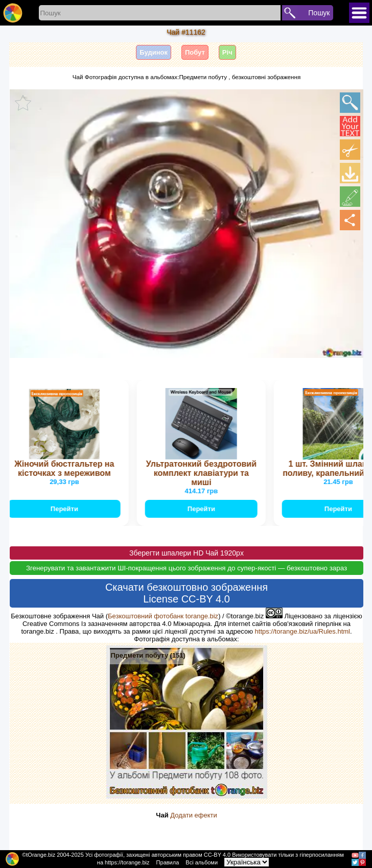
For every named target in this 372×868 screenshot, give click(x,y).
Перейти (65, 509)
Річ (227, 52)
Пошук (319, 13)
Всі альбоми (202, 862)
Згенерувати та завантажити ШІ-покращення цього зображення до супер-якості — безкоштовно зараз (187, 568)
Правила (168, 862)
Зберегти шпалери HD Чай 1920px (187, 553)
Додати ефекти (193, 815)
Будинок (154, 52)
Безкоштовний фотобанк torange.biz (163, 616)
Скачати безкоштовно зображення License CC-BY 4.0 (187, 593)
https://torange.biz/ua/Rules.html (303, 631)
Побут (195, 52)
